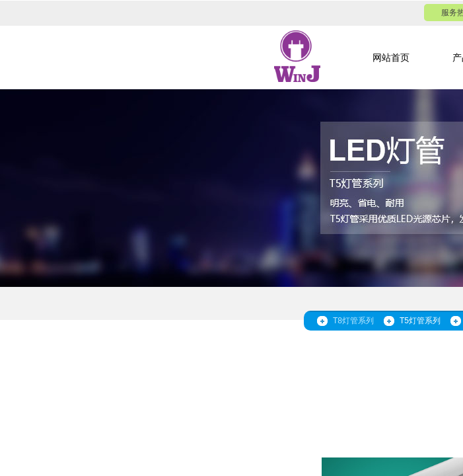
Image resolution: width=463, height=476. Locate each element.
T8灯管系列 (353, 321)
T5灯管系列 (420, 321)
